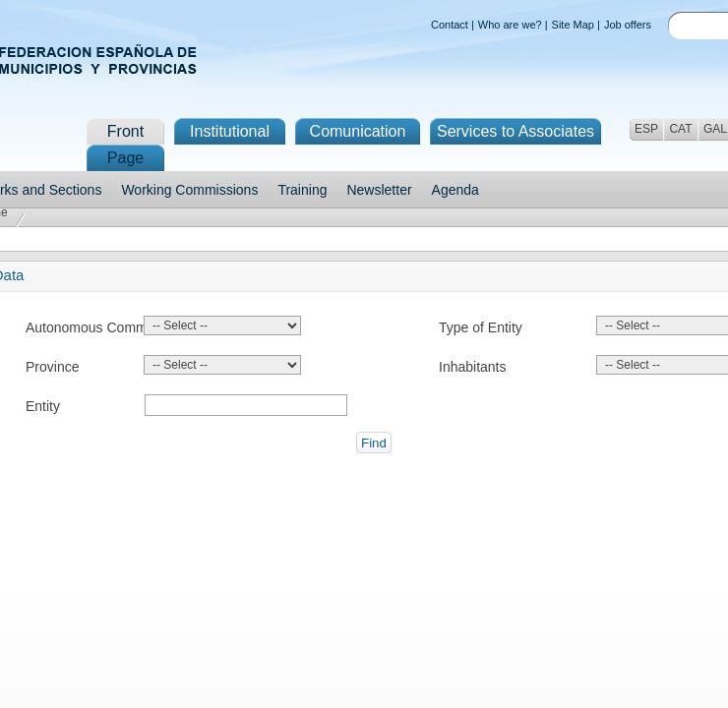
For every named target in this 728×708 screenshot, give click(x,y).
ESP (646, 129)
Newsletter (379, 190)
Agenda (455, 190)
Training (302, 190)
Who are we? (510, 25)
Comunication (358, 131)
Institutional (230, 131)
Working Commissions (189, 190)
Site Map (573, 25)
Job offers (628, 25)
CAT (680, 129)
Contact (450, 25)
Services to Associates (516, 131)
